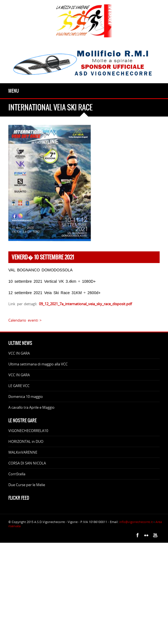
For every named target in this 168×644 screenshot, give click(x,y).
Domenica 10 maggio (26, 396)
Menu (14, 91)
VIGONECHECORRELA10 (28, 431)
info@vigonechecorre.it (136, 522)
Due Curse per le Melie (27, 485)
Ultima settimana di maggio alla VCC (38, 364)
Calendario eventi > (25, 320)
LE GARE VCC (19, 386)
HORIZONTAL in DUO (26, 441)
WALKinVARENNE (23, 452)
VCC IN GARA (19, 353)
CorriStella (17, 474)
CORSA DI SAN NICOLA (27, 463)
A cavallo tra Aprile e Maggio (31, 407)
